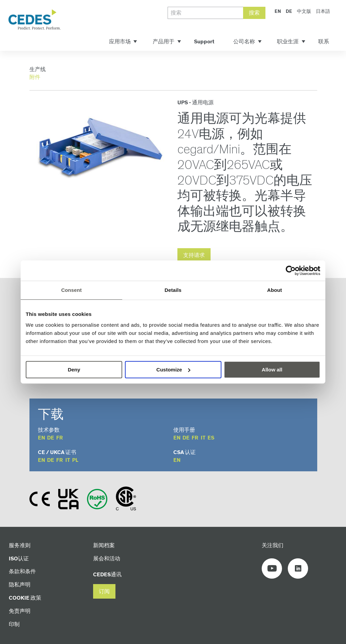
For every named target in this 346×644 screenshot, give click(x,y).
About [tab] (275, 290)
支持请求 (194, 255)
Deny (74, 370)
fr (60, 438)
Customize (173, 370)
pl (75, 460)
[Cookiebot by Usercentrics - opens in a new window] (291, 271)
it (203, 438)
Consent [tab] (72, 290)
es (211, 438)
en (41, 438)
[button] (104, 591)
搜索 (254, 13)
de (51, 438)
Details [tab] (173, 290)
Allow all (272, 370)
